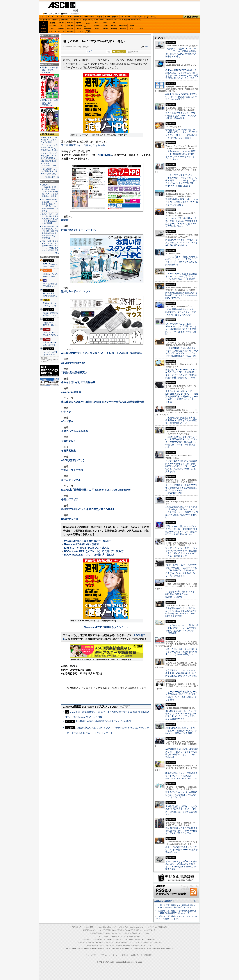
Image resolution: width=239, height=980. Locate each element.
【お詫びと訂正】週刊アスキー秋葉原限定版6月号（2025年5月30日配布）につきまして (176, 912)
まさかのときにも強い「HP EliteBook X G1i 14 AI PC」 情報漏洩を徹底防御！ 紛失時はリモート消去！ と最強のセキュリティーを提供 (182, 396)
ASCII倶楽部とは (52, 177)
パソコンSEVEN (88, 23)
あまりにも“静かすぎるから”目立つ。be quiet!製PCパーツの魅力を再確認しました (182, 850)
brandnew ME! (88, 31)
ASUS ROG (70, 26)
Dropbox (97, 29)
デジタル (78, 17)
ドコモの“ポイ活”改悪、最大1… (50, 324)
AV (122, 17)
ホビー (107, 17)
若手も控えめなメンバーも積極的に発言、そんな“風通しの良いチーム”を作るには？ (181, 795)
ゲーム (153, 17)
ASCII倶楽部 (192, 17)
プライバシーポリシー (110, 955)
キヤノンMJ (61, 31)
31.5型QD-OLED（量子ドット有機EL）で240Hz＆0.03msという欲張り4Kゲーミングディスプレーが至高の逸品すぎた (182, 715)
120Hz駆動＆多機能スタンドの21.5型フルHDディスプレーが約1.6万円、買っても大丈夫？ (181, 312)
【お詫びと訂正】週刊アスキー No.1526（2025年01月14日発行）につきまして (177, 918)
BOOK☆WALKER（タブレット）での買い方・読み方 (94, 551)
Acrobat (61, 29)
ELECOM (52, 26)
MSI (97, 23)
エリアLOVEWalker (84, 949)
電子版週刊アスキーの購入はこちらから (83, 145)
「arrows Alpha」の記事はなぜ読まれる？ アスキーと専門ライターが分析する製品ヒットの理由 (181, 276)
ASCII (147, 47)
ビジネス (60, 17)
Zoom (141, 29)
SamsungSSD (86, 26)
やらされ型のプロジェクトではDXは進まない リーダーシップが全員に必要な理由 (181, 116)
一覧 (108, 52)
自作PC (115, 17)
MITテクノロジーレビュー (142, 945)
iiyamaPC (70, 23)
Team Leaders (121, 942)
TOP (73, 927)
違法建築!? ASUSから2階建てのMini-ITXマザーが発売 (103, 721)
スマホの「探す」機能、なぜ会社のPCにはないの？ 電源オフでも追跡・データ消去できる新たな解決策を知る (181, 261)
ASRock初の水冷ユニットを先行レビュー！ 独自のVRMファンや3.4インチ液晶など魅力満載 (181, 731)
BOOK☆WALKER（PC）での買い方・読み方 (89, 555)
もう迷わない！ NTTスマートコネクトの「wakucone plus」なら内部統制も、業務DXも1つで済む (181, 673)
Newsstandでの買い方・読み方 (82, 544)
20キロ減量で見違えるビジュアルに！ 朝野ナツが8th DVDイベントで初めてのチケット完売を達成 (50, 246)
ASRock (96, 26)
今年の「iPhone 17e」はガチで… (50, 344)
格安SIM (55, 20)
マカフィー (52, 31)
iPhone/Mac (89, 17)
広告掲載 (148, 955)
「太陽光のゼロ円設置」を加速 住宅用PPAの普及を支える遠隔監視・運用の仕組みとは (181, 420)
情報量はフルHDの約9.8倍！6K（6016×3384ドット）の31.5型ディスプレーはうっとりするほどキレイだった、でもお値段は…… (181, 134)
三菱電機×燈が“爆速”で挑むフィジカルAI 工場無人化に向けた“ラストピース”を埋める (182, 202)
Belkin (132, 26)
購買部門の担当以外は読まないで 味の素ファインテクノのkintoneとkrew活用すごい (182, 295)
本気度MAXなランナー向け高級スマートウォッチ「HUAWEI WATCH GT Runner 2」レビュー (182, 776)
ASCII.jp (62, 5)
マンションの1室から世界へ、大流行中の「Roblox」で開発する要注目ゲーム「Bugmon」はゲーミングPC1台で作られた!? (182, 222)
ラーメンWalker (71, 949)
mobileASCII (128, 945)
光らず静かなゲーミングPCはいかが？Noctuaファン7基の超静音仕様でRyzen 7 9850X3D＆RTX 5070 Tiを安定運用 (181, 612)
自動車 (100, 17)
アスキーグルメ (76, 20)
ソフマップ (79, 31)
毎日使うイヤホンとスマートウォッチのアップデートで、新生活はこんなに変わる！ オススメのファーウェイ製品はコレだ (182, 552)
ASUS (105, 23)
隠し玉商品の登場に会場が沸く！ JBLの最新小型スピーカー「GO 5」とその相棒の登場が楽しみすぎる (50, 205)
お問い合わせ (137, 955)
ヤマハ (132, 29)
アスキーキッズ (45, 20)
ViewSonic (123, 26)
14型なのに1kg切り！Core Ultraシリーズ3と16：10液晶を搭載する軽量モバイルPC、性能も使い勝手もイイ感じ (181, 52)
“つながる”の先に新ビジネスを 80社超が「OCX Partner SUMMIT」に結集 (181, 594)
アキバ (127, 17)
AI (49, 17)
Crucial (105, 26)
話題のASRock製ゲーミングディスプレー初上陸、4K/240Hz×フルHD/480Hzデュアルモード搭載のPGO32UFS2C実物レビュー (181, 530)
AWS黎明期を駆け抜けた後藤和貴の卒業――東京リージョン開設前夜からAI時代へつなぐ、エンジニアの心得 (182, 753)
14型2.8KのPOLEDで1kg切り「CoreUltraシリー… (49, 163)
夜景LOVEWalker (126, 949)
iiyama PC (115, 930)
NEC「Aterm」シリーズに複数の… (50, 265)
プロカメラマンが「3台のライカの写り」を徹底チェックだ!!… (49, 148)
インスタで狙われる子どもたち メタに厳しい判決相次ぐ (49, 156)
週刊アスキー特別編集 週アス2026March (50, 103)
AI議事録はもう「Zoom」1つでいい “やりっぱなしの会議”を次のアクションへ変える (181, 97)
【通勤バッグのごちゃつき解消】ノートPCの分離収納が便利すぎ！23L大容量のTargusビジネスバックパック (181, 155)
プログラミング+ (111, 20)
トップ (43, 17)
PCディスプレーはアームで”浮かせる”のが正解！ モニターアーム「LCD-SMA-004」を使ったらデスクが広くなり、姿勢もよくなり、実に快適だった (181, 570)
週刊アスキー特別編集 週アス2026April (50, 70)
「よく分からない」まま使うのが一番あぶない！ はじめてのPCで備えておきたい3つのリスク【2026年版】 (181, 629)
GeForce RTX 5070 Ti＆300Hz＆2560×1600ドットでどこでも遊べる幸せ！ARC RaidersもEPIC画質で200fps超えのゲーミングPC (182, 74)
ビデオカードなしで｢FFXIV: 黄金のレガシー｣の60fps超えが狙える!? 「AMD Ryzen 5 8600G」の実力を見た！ (181, 865)
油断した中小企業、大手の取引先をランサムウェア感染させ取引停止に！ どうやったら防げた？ (181, 652)
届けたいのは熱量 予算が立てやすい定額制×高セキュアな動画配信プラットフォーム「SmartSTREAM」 (181, 489)
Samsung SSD (87, 939)
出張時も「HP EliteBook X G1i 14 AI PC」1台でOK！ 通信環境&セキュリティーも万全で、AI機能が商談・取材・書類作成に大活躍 (181, 374)
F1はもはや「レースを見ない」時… (51, 304)
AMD (61, 26)
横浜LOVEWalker (98, 949)
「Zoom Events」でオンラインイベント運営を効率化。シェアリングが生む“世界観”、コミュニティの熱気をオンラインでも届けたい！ (181, 442)
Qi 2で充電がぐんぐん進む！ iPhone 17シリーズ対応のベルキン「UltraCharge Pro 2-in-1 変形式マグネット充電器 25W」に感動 (181, 329)
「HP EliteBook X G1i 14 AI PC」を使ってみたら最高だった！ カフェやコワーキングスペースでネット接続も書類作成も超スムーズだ (182, 352)
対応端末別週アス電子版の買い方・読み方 (87, 541)
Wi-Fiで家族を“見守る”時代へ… (50, 285)
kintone (70, 29)
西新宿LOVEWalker (112, 949)
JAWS (52, 29)
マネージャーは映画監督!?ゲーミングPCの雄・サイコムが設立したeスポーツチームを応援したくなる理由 (181, 696)
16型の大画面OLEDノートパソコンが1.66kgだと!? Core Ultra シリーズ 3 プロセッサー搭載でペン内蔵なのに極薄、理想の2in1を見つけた (182, 512)
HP (114, 23)
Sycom (79, 23)
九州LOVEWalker (139, 949)
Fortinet (123, 29)
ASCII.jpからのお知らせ (164, 901)
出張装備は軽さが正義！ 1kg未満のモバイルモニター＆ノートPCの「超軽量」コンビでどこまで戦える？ (181, 810)
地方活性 (127, 20)
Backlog (114, 29)
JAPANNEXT (70, 31)
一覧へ (56, 253)
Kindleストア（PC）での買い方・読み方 (87, 548)
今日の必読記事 (93, 945)
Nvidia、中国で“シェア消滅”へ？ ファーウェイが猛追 (49, 140)
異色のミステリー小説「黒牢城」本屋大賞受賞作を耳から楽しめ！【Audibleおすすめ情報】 (50, 219)
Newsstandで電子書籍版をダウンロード (106, 627)
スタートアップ (143, 17)
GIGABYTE (79, 26)
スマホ (134, 17)
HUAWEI (114, 26)
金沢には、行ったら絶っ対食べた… (50, 275)
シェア (90, 51)
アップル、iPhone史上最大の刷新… (51, 334)
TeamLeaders (99, 20)
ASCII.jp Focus (49, 182)
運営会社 (125, 955)
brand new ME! (135, 936)
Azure (79, 29)
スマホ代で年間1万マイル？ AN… (50, 353)
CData (105, 29)
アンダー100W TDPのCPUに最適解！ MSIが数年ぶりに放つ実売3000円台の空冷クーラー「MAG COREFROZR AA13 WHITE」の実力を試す (181, 466)
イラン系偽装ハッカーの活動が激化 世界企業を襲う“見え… (49, 171)
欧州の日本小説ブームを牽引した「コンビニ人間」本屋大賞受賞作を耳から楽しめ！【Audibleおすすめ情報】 (50, 232)
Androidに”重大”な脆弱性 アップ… (51, 314)
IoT (53, 17)
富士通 (52, 23)
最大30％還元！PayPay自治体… (50, 295)
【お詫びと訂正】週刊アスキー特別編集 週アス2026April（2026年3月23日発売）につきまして (176, 906)
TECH (69, 17)
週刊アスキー (87, 20)
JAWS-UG (101, 933)
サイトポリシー (92, 955)
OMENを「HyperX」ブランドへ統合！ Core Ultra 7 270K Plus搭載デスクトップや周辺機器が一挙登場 (50, 191)
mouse (61, 23)
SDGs (121, 20)
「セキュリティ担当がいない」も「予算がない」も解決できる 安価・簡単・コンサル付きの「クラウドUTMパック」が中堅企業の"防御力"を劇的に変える (181, 180)
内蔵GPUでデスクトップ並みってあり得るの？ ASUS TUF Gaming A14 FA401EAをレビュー (182, 243)
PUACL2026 (136, 20)
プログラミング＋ (133, 942)
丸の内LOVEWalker (153, 949)
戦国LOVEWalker (167, 949)
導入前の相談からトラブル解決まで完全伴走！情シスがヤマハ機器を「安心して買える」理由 (181, 831)
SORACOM (111, 939)
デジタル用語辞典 (116, 945)
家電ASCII (65, 20)
